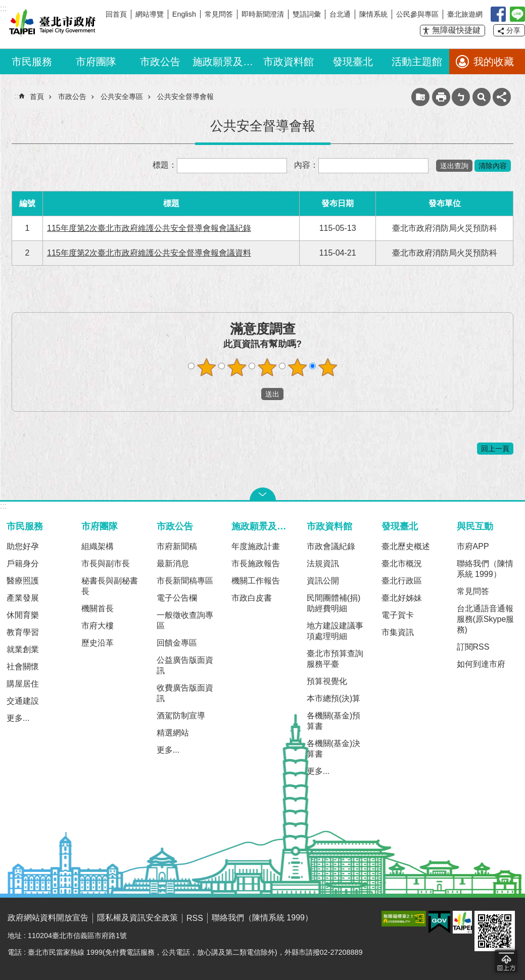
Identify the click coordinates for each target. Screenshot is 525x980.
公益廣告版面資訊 (185, 665)
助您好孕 (23, 546)
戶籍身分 (23, 563)
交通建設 (23, 701)
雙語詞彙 (307, 14)
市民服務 (32, 62)
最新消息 (173, 563)
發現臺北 (353, 62)
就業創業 (23, 649)
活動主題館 (417, 62)
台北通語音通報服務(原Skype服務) (486, 619)
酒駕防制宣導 (181, 716)
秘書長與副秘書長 (110, 586)
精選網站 (173, 733)
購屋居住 (23, 684)
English (184, 14)
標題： (165, 165)
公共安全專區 (122, 96)
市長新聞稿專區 (185, 581)
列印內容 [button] (441, 97)
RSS (195, 918)
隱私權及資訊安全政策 (137, 918)
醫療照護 (23, 581)
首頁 (37, 96)
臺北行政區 (402, 581)
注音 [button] (461, 97)
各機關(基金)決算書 (334, 749)
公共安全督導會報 (185, 96)
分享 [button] (513, 30)
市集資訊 (398, 632)
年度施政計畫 (256, 546)
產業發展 (23, 598)
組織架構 (98, 546)
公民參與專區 (417, 14)
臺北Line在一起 (517, 14)
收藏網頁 (420, 97)
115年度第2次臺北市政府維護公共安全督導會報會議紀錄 (149, 228)
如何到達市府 (481, 664)
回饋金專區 (177, 643)
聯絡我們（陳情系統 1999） (485, 569)
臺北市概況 (402, 563)
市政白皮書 (252, 598)
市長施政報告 (256, 563)
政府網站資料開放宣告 (48, 918)
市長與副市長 (106, 563)
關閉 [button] (263, 494)
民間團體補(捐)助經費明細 (334, 603)
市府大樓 (98, 626)
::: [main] (17, 96)
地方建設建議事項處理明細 (335, 631)
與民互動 (475, 526)
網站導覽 (150, 14)
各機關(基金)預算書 (334, 721)
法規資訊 (323, 563)
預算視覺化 (327, 681)
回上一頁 (495, 449)
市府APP (473, 546)
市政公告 (160, 62)
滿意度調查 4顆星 (297, 367)
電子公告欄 (177, 598)
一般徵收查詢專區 (185, 620)
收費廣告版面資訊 (185, 693)
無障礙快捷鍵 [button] (456, 30)
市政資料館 (289, 62)
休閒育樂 (23, 615)
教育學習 (23, 632)
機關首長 (98, 608)
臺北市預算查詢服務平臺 (335, 659)
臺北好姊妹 (402, 598)
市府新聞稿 (177, 546)
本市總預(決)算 (334, 698)
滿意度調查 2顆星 (236, 367)
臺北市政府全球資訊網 (51, 24)
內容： (306, 165)
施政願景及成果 (225, 62)
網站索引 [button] (482, 97)
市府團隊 (96, 62)
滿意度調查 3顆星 (267, 367)
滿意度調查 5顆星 (327, 367)
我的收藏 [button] (494, 62)
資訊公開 (323, 581)
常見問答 (219, 14)
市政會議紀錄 (331, 546)
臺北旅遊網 (465, 14)
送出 (252, 394)
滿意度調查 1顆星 (206, 367)
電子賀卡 (398, 615)
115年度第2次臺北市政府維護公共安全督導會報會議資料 (149, 253)
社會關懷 (23, 667)
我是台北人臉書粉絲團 (498, 14)
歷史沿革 (98, 643)
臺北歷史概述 (406, 546)
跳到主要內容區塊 (5, 5)
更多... (18, 718)
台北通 (340, 14)
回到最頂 (506, 961)
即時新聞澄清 (263, 14)
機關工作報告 (256, 581)
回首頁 (116, 14)
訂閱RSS (473, 647)
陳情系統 (373, 14)
